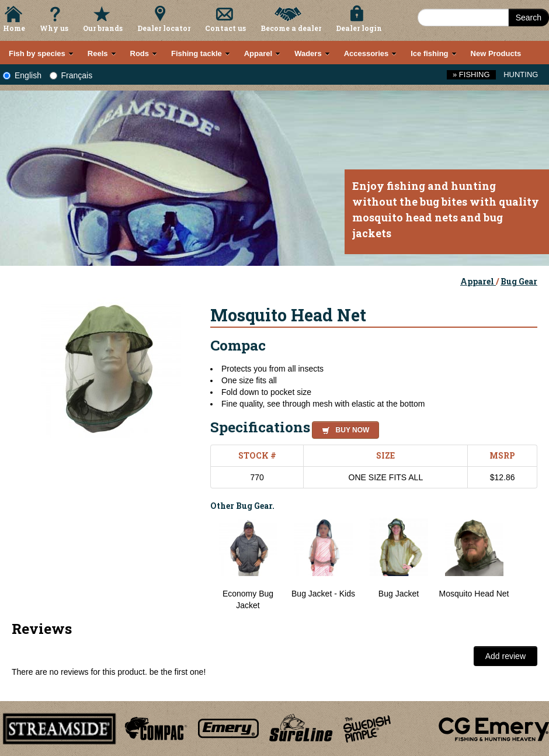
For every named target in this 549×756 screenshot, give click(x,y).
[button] (343, 428)
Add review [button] (505, 656)
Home (14, 28)
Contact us (225, 28)
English (22, 75)
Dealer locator (164, 28)
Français (71, 75)
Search (529, 18)
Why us (54, 28)
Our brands (103, 28)
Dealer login (359, 28)
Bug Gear (519, 281)
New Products (496, 53)
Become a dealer (291, 28)
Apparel (478, 281)
